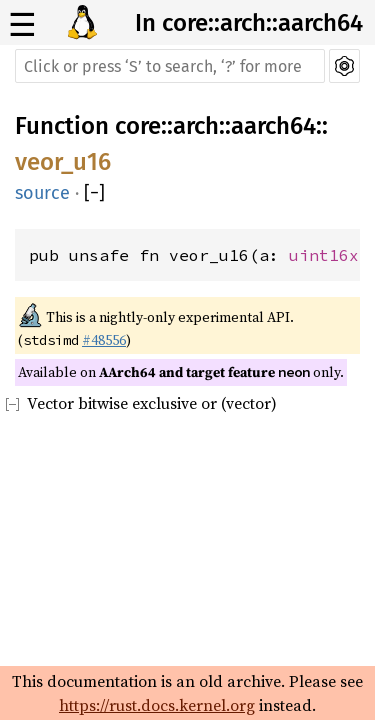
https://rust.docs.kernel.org (157, 705)
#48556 (104, 340)
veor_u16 (63, 162)
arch (196, 126)
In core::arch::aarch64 (249, 23)
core (138, 126)
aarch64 (273, 126)
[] (94, 193)
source (42, 193)
